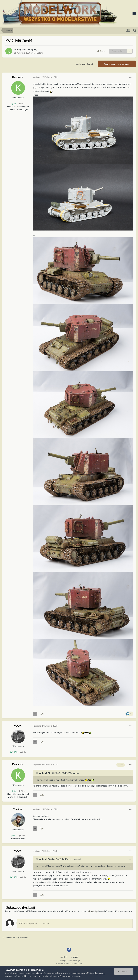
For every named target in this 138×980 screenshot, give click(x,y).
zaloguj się (92, 911)
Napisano (45, 77)
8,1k (23, 752)
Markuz (18, 809)
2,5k (22, 836)
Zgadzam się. (125, 971)
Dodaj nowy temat (84, 64)
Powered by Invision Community (69, 963)
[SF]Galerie (38, 53)
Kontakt (74, 957)
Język (64, 957)
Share (101, 51)
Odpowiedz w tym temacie (117, 64)
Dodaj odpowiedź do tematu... (35, 923)
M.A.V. (18, 726)
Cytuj (42, 714)
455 (22, 104)
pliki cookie (41, 973)
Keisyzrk (32, 49)
